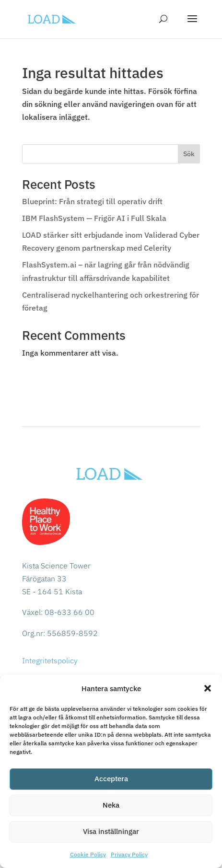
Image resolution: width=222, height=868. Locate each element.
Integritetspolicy (50, 660)
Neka (111, 805)
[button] (208, 688)
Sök (189, 154)
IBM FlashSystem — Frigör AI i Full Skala (94, 218)
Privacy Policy (129, 854)
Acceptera (111, 779)
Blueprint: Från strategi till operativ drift (92, 201)
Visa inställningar (111, 831)
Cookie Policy (88, 854)
